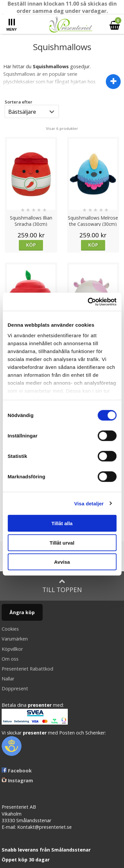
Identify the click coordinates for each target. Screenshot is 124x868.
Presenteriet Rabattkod (27, 669)
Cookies (10, 629)
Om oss (10, 659)
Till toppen (62, 586)
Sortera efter (19, 102)
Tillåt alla (62, 523)
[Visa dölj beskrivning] (113, 82)
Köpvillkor (12, 649)
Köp (31, 245)
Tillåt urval (62, 542)
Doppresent (15, 688)
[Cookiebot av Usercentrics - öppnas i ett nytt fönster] (88, 302)
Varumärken (15, 639)
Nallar (8, 679)
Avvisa (62, 562)
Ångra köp (22, 612)
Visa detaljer (89, 503)
